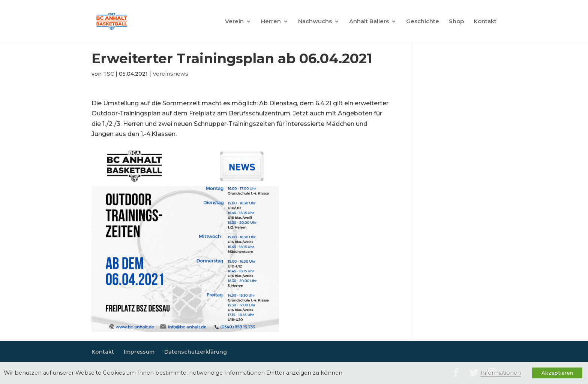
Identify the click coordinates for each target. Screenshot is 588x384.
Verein (234, 22)
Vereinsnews (170, 74)
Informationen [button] (501, 373)
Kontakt (485, 22)
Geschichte (423, 22)
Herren (271, 22)
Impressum (139, 352)
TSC (109, 74)
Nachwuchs (315, 22)
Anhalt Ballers (369, 22)
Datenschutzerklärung (196, 352)
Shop (456, 22)
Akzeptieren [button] (557, 373)
